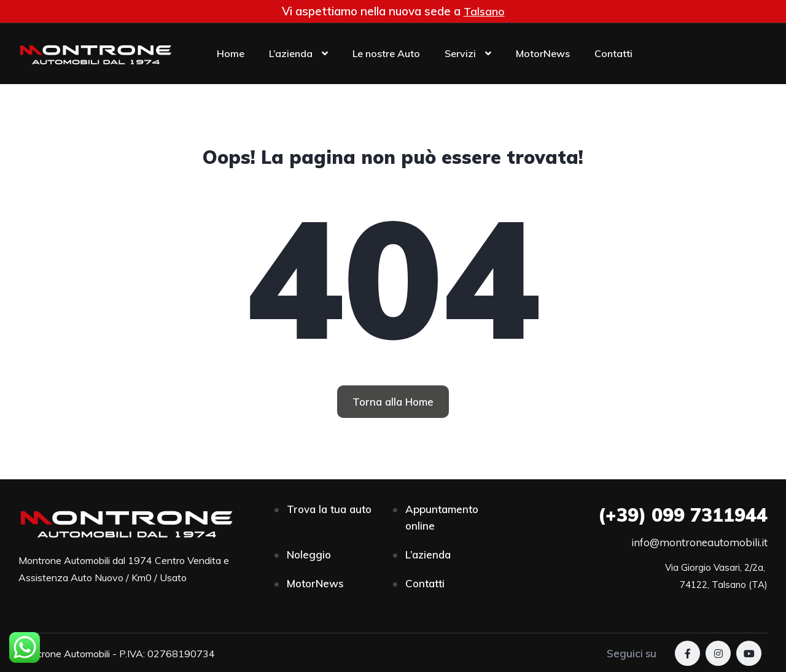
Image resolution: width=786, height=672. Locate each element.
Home (231, 53)
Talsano (484, 11)
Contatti (613, 53)
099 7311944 (683, 515)
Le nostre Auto (386, 53)
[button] (393, 402)
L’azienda (291, 53)
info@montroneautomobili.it (699, 542)
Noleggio (309, 554)
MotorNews (543, 53)
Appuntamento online (442, 517)
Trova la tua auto (329, 509)
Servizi (460, 53)
